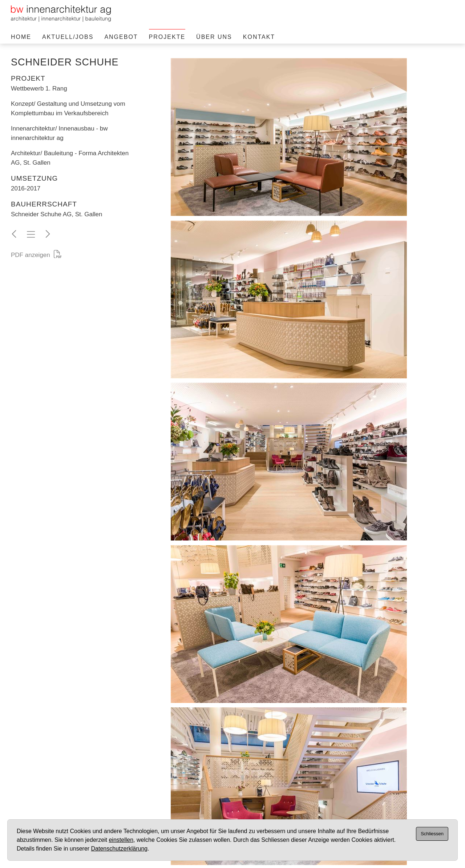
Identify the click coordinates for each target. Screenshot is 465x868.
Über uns (214, 37)
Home (21, 37)
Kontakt (259, 37)
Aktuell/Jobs (68, 37)
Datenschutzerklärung (120, 849)
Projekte (167, 37)
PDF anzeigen (36, 255)
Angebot (121, 37)
